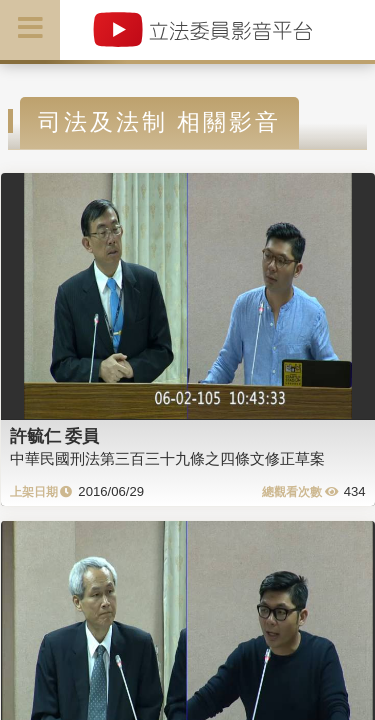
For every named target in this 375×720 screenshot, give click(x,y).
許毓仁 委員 (55, 436)
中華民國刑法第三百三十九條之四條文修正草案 (167, 458)
